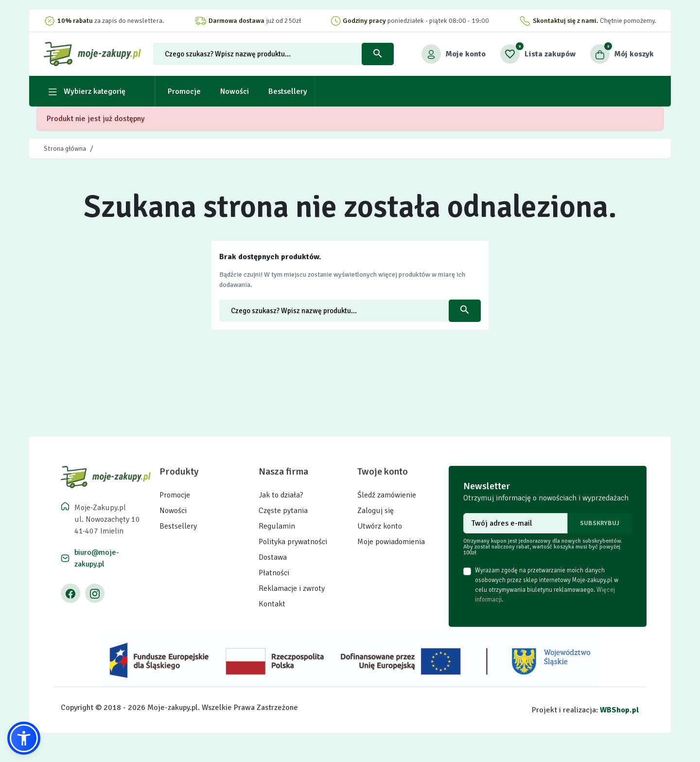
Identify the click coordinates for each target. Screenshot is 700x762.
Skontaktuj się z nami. (566, 21)
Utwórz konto (380, 526)
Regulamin (277, 526)
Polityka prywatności (293, 542)
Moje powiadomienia (391, 542)
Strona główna (65, 149)
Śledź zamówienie (387, 495)
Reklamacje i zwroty (292, 588)
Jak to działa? (281, 495)
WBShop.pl (620, 710)
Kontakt (272, 604)
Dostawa (273, 557)
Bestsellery (178, 526)
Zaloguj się (376, 511)
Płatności (274, 573)
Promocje (175, 495)
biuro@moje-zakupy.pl (97, 558)
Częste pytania (283, 511)
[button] (622, 54)
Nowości (173, 511)
